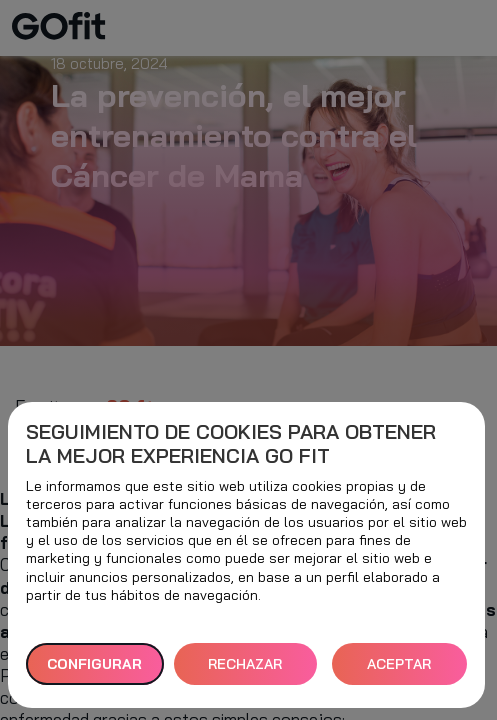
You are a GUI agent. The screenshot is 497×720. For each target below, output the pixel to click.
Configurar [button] (94, 664)
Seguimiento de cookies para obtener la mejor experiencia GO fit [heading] (231, 444)
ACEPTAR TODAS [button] (399, 670)
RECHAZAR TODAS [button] (245, 670)
